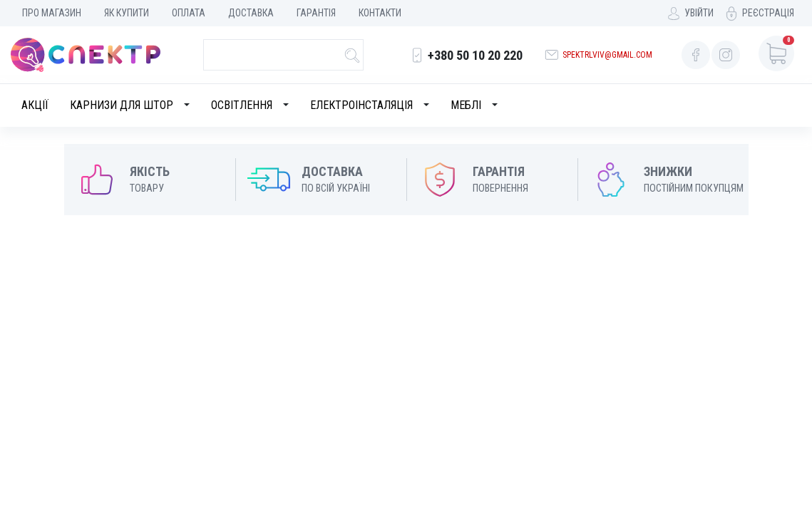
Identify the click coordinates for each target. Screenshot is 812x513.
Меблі (466, 105)
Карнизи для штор (122, 105)
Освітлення (242, 105)
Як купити (127, 13)
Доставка (251, 13)
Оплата (189, 13)
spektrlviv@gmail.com (607, 55)
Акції (35, 105)
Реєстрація (768, 13)
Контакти (380, 13)
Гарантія (316, 13)
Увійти (699, 13)
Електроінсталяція (361, 105)
